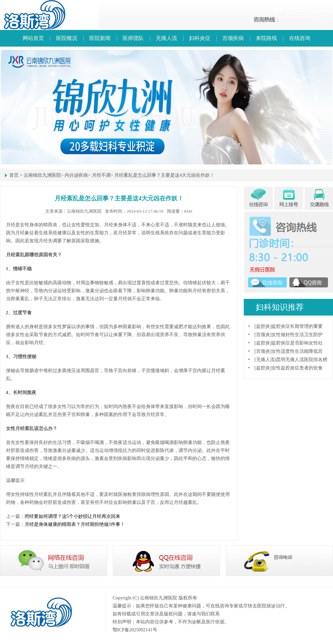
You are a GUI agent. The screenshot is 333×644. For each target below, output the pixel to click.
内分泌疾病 (76, 175)
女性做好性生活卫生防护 (297, 335)
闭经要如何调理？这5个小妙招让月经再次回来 (72, 516)
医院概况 (67, 38)
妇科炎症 (200, 38)
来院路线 (266, 38)
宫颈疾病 (233, 38)
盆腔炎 (263, 326)
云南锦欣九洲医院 (42, 175)
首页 (14, 175)
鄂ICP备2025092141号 (135, 630)
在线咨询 (300, 38)
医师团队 (133, 38)
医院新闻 (100, 38)
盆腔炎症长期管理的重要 (297, 326)
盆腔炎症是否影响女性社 (297, 343)
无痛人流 (166, 38)
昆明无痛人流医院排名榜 (302, 360)
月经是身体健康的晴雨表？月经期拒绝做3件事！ (75, 524)
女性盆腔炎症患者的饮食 (297, 368)
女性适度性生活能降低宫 (297, 351)
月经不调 (101, 175)
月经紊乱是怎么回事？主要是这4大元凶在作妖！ (164, 175)
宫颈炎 (263, 335)
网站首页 (33, 38)
